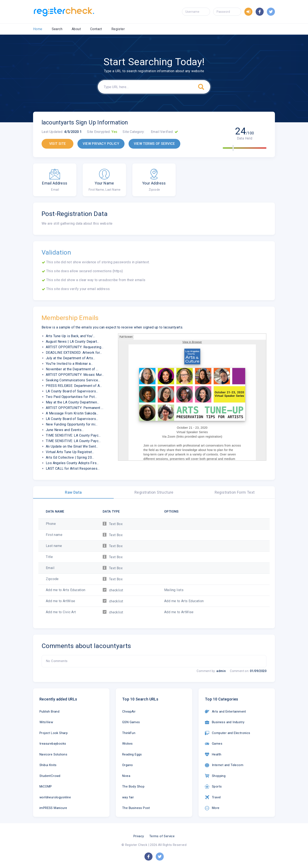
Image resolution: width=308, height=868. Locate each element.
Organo (127, 765)
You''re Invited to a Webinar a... (69, 364)
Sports (213, 787)
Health (213, 754)
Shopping (215, 776)
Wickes (127, 744)
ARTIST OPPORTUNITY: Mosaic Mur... (75, 375)
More (212, 808)
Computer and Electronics (228, 733)
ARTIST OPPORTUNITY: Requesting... (75, 347)
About (76, 29)
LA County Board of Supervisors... (72, 391)
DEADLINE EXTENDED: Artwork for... (74, 353)
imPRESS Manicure (53, 808)
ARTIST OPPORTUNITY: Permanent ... (75, 408)
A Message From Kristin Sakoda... (72, 413)
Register (118, 29)
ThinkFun (129, 733)
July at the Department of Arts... (70, 358)
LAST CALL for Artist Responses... (73, 469)
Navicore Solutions (53, 754)
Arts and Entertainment (225, 712)
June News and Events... (65, 430)
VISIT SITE (58, 144)
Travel (213, 797)
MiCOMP (46, 786)
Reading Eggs (132, 754)
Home (38, 29)
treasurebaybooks (53, 744)
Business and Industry (225, 722)
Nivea (126, 776)
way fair (128, 797)
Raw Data (73, 492)
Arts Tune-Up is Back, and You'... (70, 336)
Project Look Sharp (54, 733)
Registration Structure (154, 492)
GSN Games (131, 722)
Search (57, 29)
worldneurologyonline (55, 797)
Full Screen (126, 337)
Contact (96, 29)
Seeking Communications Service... (73, 380)
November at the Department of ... (72, 369)
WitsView (46, 722)
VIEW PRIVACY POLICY (101, 144)
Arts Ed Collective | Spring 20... (70, 457)
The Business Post (136, 808)
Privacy (139, 836)
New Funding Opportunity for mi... (72, 424)
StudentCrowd (50, 776)
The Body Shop (133, 786)
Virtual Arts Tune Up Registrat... (70, 452)
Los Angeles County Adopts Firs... (72, 463)
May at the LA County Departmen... (72, 402)
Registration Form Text (235, 492)
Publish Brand (49, 712)
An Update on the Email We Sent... (72, 446)
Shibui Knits (48, 765)
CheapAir (129, 712)
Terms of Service (162, 836)
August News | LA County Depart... (72, 342)
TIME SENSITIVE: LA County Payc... (73, 435)
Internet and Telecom (224, 765)
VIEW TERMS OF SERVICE (154, 144)
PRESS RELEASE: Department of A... (74, 386)
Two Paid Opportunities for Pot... (71, 397)
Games (214, 744)
